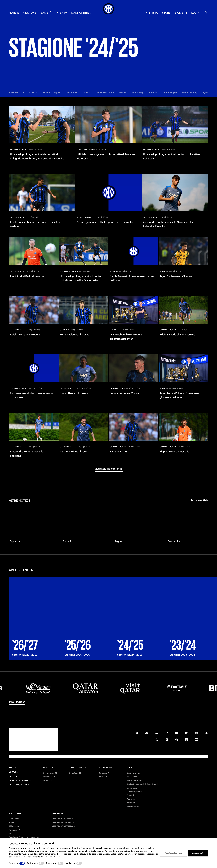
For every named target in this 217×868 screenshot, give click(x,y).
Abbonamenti (15, 826)
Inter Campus (170, 92)
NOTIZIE (14, 13)
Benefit (46, 780)
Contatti (130, 795)
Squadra (33, 92)
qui (31, 854)
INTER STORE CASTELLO (62, 826)
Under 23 (87, 92)
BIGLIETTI (181, 13)
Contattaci (74, 773)
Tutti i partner (17, 702)
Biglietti (58, 92)
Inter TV (13, 776)
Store (166, 13)
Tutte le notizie (17, 92)
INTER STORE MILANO (61, 819)
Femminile (72, 92)
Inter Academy (189, 92)
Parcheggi (13, 830)
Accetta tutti (198, 853)
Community (137, 92)
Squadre (13, 772)
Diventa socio (49, 773)
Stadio (12, 823)
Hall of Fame (132, 777)
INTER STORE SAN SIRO (62, 823)
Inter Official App (18, 785)
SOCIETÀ (46, 13)
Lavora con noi (133, 788)
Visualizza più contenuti (109, 469)
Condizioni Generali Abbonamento (24, 837)
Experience (48, 777)
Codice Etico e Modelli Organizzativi (142, 784)
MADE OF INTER (81, 13)
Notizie (13, 768)
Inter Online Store (18, 781)
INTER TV (61, 13)
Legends (206, 92)
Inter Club (153, 92)
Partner (122, 92)
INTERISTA (151, 13)
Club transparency (135, 792)
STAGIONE (30, 13)
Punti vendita (15, 819)
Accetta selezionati (173, 853)
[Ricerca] (206, 13)
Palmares (131, 799)
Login (195, 13)
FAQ (11, 834)
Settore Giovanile (105, 92)
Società (46, 92)
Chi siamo (103, 773)
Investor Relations (134, 780)
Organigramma (133, 773)
